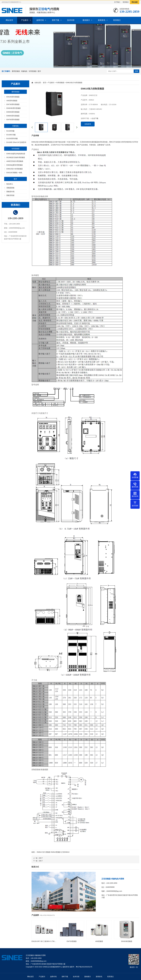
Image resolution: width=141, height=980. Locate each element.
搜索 (137, 71)
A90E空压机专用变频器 (15, 161)
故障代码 (40, 20)
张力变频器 (46, 852)
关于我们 (117, 2)
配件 (39, 71)
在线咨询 (88, 124)
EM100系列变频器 (13, 97)
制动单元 (10, 184)
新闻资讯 (102, 20)
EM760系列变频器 (13, 120)
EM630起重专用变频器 (15, 165)
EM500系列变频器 (13, 112)
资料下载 (55, 20)
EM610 (39, 852)
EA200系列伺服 (12, 138)
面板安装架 (10, 195)
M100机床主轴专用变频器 (16, 157)
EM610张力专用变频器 (15, 169)
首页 (44, 83)
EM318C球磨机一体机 (14, 173)
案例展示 (86, 20)
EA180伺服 (10, 131)
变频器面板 (10, 188)
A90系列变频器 (12, 101)
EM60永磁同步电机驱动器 (16, 154)
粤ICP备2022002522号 (84, 967)
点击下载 (94, 118)
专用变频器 (33, 71)
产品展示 (25, 20)
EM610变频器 (56, 852)
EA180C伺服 (11, 135)
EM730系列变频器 (13, 104)
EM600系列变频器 (13, 116)
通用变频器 (16, 71)
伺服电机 (24, 71)
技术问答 (71, 20)
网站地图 (135, 2)
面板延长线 (10, 192)
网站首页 (9, 20)
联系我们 (126, 2)
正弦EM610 (65, 852)
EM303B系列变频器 (14, 108)
